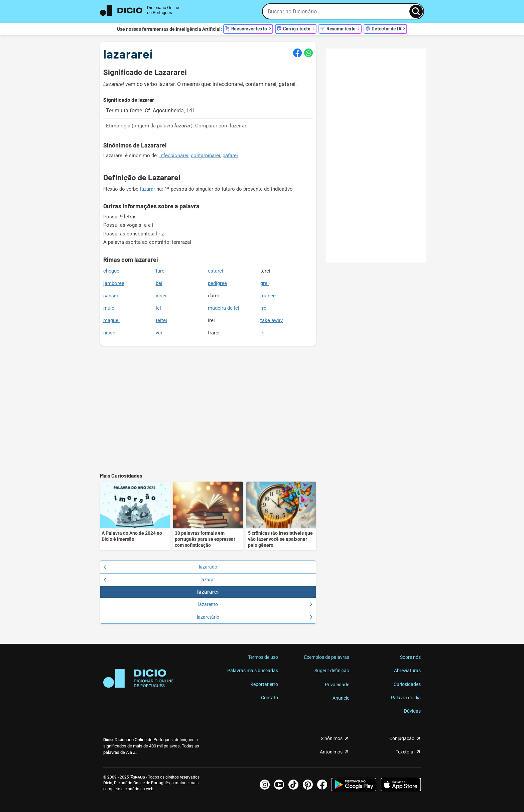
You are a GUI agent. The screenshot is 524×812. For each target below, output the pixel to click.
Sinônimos (332, 738)
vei (159, 333)
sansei (111, 296)
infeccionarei (174, 156)
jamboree (114, 283)
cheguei (112, 271)
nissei (110, 333)
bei (159, 283)
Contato (270, 698)
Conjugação (402, 738)
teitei (161, 320)
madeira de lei (224, 308)
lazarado (160, 567)
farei (161, 271)
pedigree (217, 283)
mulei (109, 308)
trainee (268, 296)
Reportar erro (264, 684)
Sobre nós (410, 657)
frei (264, 308)
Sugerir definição (332, 671)
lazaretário (255, 617)
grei (265, 283)
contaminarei (206, 156)
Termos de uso (263, 657)
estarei (216, 271)
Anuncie (341, 698)
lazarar (148, 189)
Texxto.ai (405, 752)
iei (263, 333)
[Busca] (416, 11)
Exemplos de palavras (327, 657)
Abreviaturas (407, 671)
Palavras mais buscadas (253, 671)
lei (158, 308)
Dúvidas (412, 711)
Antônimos (331, 752)
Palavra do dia (406, 698)
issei (161, 296)
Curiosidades (407, 684)
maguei (111, 320)
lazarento (255, 604)
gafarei (230, 156)
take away (272, 320)
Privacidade (337, 685)
